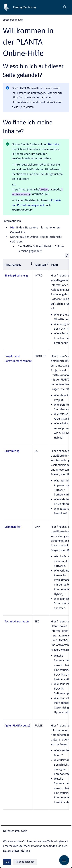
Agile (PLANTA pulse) (17, 725)
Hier (13, 227)
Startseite (53, 144)
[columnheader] (18, 264)
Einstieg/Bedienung (25, 7)
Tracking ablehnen (25, 862)
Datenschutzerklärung (16, 851)
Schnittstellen (13, 527)
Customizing (12, 451)
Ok (7, 862)
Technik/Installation (17, 621)
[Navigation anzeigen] (64, 860)
